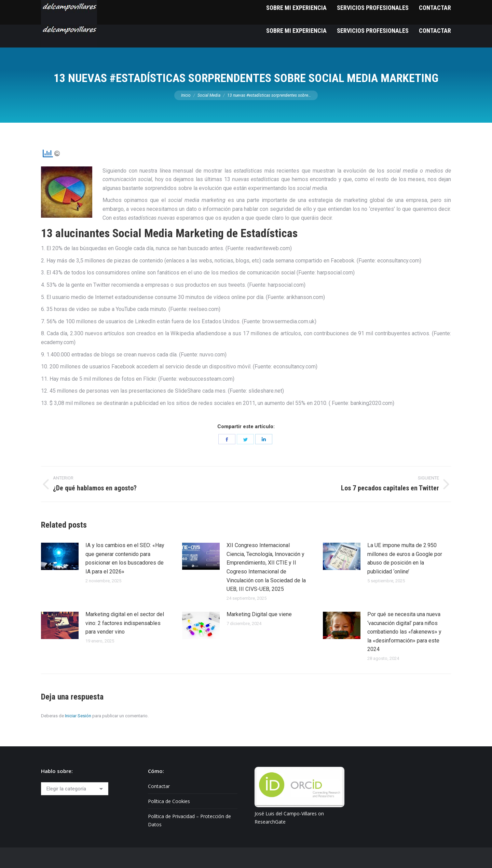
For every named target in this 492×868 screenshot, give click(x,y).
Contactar (159, 786)
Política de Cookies (169, 801)
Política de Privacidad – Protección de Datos (189, 820)
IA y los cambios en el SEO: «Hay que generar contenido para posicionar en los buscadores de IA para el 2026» (125, 558)
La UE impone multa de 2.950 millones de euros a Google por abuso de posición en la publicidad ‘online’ (405, 558)
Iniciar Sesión (78, 716)
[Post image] (60, 556)
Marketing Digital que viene (259, 614)
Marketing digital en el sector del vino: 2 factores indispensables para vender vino (125, 623)
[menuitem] (296, 31)
